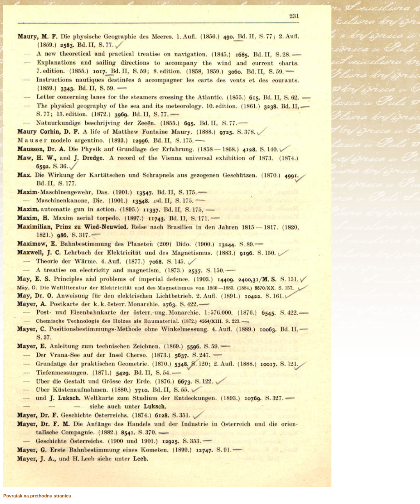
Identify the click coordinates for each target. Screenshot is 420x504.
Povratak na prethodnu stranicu (37, 496)
